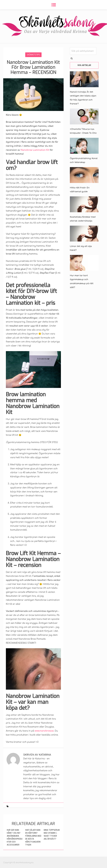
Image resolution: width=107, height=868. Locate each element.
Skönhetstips (33, 55)
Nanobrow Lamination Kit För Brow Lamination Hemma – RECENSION (33, 67)
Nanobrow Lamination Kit (35, 150)
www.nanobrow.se (44, 731)
